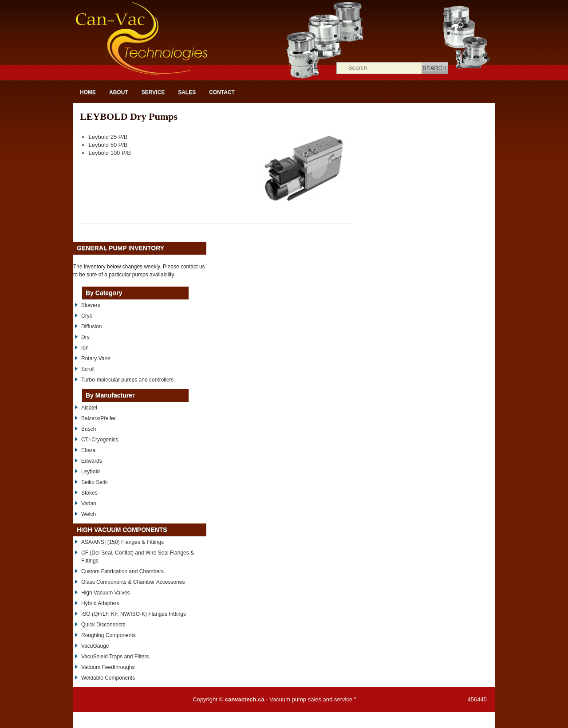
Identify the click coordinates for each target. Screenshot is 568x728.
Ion (85, 348)
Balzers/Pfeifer (99, 418)
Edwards (92, 461)
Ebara (88, 450)
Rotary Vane (96, 358)
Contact (222, 92)
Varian (89, 504)
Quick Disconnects (103, 625)
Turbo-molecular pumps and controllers (127, 380)
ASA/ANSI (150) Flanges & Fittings (122, 542)
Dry (85, 337)
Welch (89, 514)
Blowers (91, 305)
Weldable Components (108, 678)
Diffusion (91, 327)
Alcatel (89, 408)
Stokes (89, 493)
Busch (89, 429)
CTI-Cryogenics (100, 440)
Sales (187, 92)
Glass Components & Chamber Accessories (133, 582)
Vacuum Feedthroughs (108, 667)
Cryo (87, 316)
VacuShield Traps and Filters (115, 657)
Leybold (91, 472)
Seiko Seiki (94, 482)
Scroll (88, 369)
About (119, 92)
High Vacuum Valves (106, 593)
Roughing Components (108, 635)
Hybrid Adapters (100, 603)
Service (153, 92)
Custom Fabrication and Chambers (122, 571)
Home (88, 92)
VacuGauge (95, 646)
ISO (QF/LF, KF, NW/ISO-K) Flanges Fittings (134, 614)
